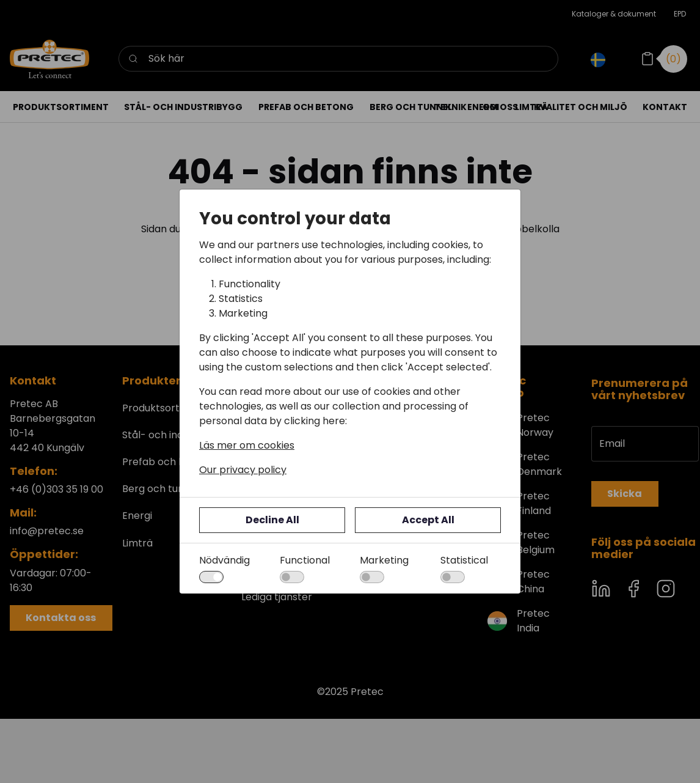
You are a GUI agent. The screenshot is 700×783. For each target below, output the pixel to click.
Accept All (428, 520)
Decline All (272, 520)
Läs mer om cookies (247, 445)
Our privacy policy (243, 470)
